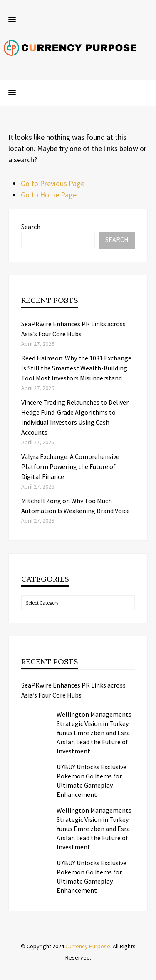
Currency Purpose (88, 946)
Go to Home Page (49, 195)
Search (31, 227)
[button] (12, 20)
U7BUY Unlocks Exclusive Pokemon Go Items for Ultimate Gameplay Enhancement (92, 781)
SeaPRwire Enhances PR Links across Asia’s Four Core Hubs (73, 690)
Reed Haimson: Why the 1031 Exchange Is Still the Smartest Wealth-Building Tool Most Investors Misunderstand (76, 368)
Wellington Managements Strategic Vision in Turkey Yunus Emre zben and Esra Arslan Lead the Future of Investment (94, 733)
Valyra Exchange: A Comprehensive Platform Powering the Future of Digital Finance (70, 466)
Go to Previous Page (53, 183)
